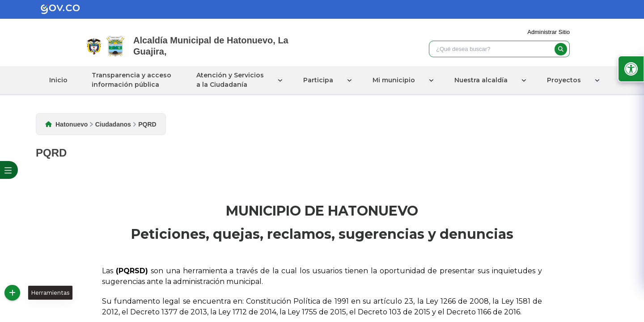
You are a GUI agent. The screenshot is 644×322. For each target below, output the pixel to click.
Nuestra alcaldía (481, 80)
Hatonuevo (72, 124)
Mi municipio (395, 80)
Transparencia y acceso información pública (134, 80)
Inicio (61, 80)
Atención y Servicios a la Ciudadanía (233, 80)
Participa (320, 80)
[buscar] (561, 49)
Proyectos (563, 80)
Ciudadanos (113, 124)
